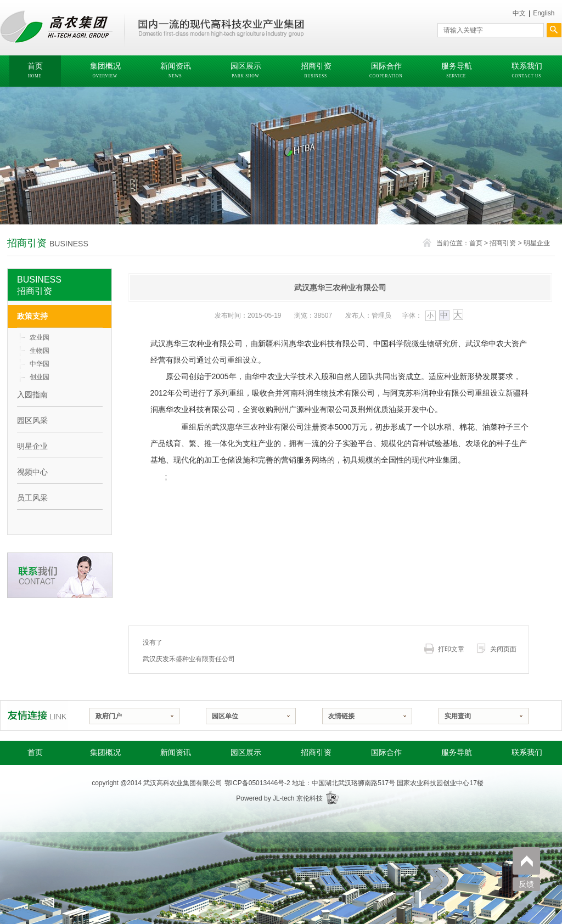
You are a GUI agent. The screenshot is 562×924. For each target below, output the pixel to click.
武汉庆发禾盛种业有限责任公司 (189, 659)
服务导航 (457, 753)
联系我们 (527, 753)
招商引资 (503, 243)
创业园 (40, 377)
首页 (476, 243)
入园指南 (32, 395)
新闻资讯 (176, 753)
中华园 (40, 364)
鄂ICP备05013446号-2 (257, 783)
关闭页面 (503, 649)
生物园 (40, 351)
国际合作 (386, 753)
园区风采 (32, 420)
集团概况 (105, 753)
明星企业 (537, 243)
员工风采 (32, 498)
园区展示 (246, 753)
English (544, 13)
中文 (519, 13)
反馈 (526, 884)
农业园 (40, 337)
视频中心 (32, 472)
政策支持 (32, 316)
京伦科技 (310, 798)
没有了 (153, 643)
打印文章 (451, 649)
